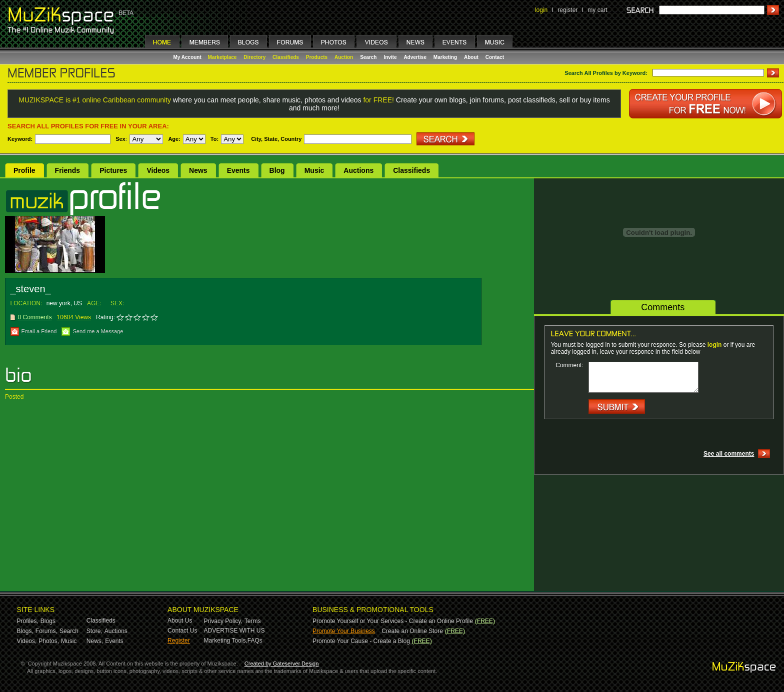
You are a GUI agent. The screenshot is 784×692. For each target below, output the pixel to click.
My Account (188, 57)
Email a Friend (39, 331)
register (567, 10)
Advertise (415, 57)
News (198, 170)
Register (179, 641)
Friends (68, 170)
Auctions (358, 170)
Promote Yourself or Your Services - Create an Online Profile (393, 621)
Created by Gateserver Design (282, 664)
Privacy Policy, (223, 621)
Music (314, 170)
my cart (597, 10)
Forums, (46, 631)
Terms (253, 621)
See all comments (729, 454)
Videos (158, 170)
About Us (180, 621)
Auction (344, 57)
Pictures (113, 170)
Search (368, 57)
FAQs (255, 641)
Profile (24, 170)
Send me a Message (98, 331)
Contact (495, 57)
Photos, (49, 641)
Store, (94, 631)
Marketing (445, 57)
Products (317, 57)
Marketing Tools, (226, 641)
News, (95, 641)
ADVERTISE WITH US (234, 631)
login (541, 10)
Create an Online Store (412, 631)
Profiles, (28, 621)
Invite (390, 57)
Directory (254, 57)
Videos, (27, 641)
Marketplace (222, 57)
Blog (277, 170)
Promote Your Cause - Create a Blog (361, 641)
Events (238, 170)
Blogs (48, 621)
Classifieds (286, 57)
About (471, 57)
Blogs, (25, 631)
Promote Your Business (344, 631)
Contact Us (182, 631)
